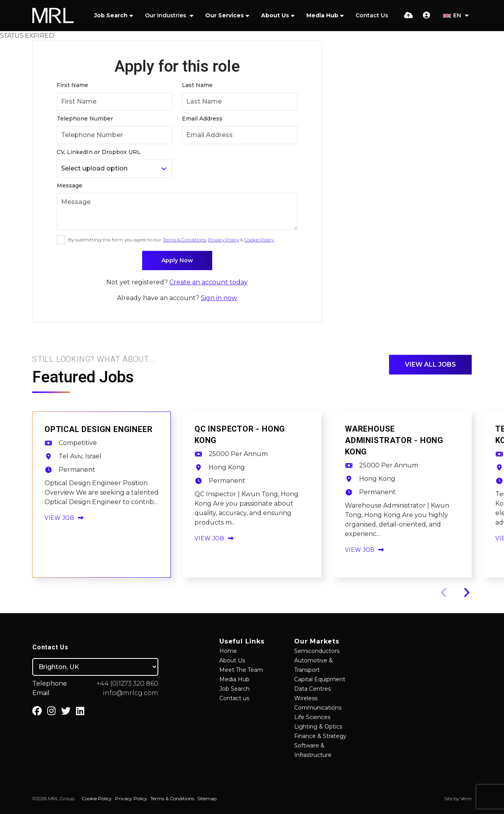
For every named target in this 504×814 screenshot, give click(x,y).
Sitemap (207, 798)
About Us (275, 15)
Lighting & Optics (318, 727)
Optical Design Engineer (98, 429)
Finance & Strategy (320, 736)
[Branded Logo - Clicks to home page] (53, 16)
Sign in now (219, 298)
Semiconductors (317, 651)
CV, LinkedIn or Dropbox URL (99, 152)
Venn (466, 798)
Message (69, 185)
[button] (466, 593)
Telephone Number (85, 119)
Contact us (234, 698)
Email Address (202, 119)
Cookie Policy (259, 240)
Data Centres (312, 689)
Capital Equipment (320, 679)
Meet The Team (241, 670)
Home (228, 651)
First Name (72, 85)
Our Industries (166, 15)
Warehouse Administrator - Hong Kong (394, 440)
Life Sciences (312, 717)
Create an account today (208, 282)
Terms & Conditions (184, 240)
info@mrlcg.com (131, 693)
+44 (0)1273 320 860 (127, 683)
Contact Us (372, 15)
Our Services (224, 15)
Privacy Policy (223, 240)
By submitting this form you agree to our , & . (171, 240)
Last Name (197, 85)
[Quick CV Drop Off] (409, 15)
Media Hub (322, 15)
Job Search (111, 15)
